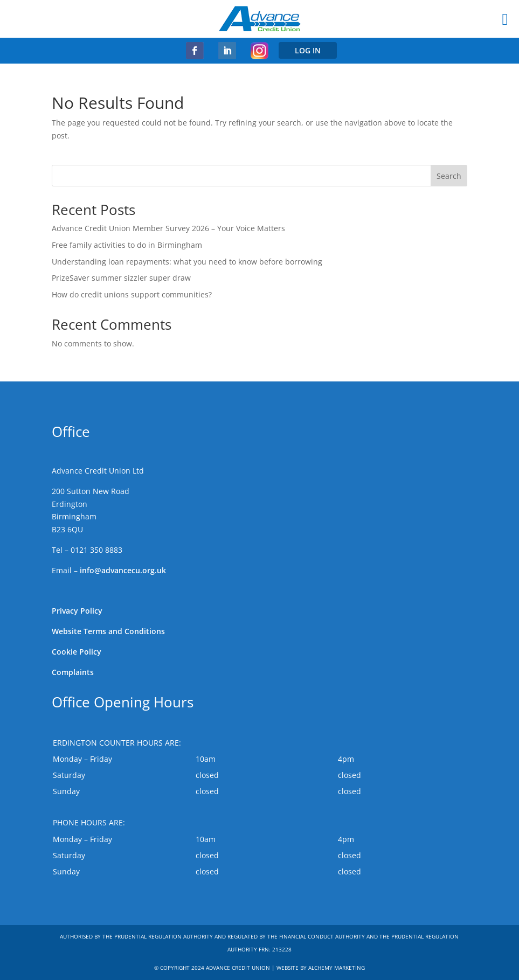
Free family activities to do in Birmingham (127, 245)
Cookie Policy (77, 652)
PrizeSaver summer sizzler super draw (121, 278)
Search (449, 176)
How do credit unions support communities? (132, 294)
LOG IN (308, 50)
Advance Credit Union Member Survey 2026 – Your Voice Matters (168, 228)
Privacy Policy (77, 611)
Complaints (73, 672)
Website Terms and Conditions (108, 631)
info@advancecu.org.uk (123, 570)
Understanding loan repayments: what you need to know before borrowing (187, 262)
